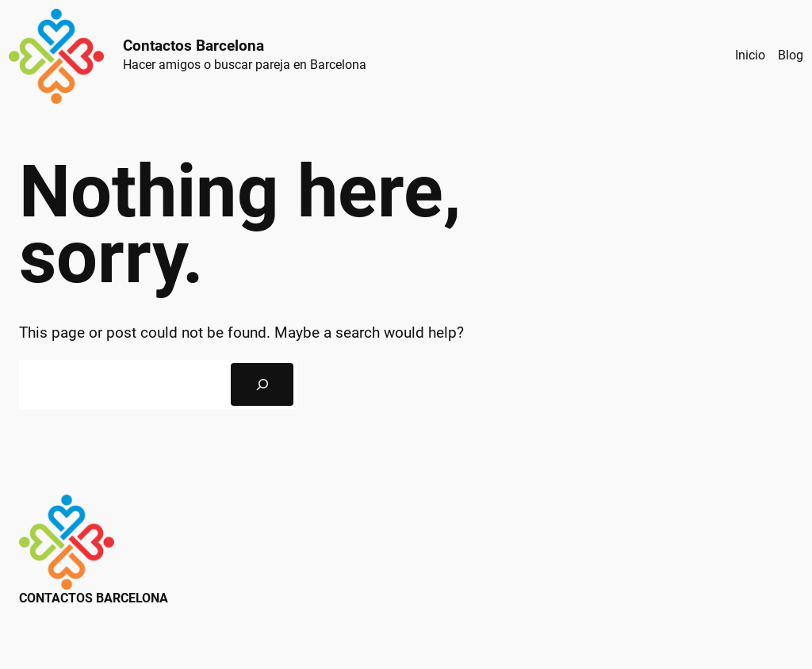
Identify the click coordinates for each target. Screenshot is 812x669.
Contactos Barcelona (193, 46)
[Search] (262, 384)
